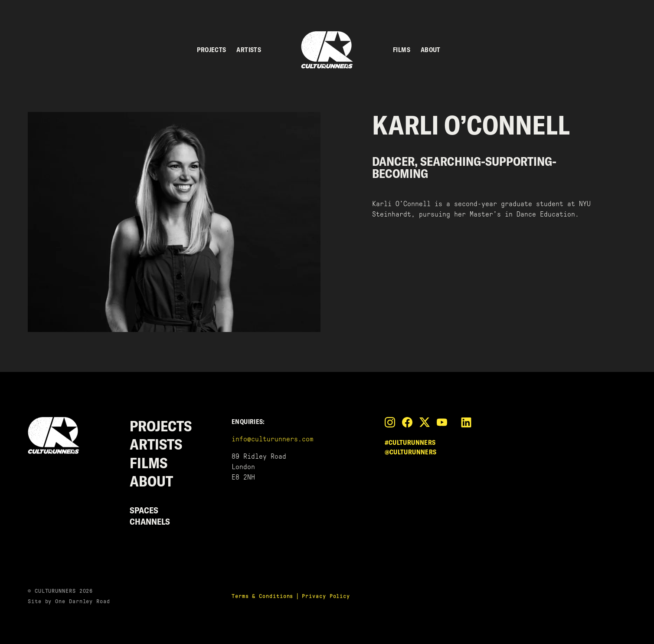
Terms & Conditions (262, 596)
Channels (150, 521)
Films (402, 50)
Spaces (144, 510)
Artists (249, 50)
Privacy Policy (326, 596)
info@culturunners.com (273, 439)
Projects (211, 50)
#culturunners (410, 442)
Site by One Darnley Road (69, 601)
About (431, 50)
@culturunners (411, 452)
